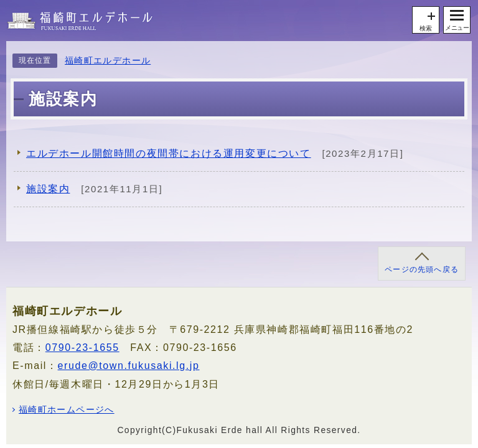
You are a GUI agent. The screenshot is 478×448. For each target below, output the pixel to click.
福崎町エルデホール (108, 61)
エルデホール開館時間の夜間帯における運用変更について (169, 153)
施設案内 (48, 189)
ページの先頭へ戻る (422, 269)
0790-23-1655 (82, 348)
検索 (426, 28)
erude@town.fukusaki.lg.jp (129, 366)
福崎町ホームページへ (67, 410)
